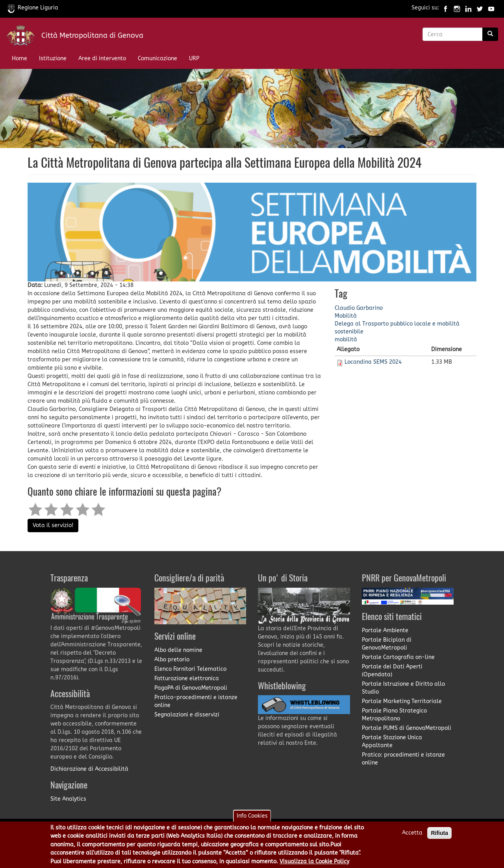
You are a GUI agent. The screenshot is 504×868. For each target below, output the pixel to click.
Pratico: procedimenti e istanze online (403, 759)
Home (19, 58)
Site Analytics (68, 799)
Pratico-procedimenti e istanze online (196, 701)
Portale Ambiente (385, 630)
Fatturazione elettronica (187, 678)
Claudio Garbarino (359, 308)
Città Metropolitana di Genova (92, 35)
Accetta (412, 834)
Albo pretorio (172, 660)
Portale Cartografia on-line (398, 657)
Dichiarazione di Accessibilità (89, 769)
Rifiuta (439, 835)
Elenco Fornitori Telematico (190, 669)
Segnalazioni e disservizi (187, 715)
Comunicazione (157, 58)
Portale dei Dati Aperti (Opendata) (392, 671)
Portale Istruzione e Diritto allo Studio (403, 688)
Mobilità (346, 316)
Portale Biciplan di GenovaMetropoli (387, 644)
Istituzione (53, 58)
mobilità (346, 340)
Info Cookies (252, 817)
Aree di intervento (102, 58)
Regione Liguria (33, 8)
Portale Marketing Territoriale (402, 701)
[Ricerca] (490, 34)
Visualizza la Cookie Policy (314, 863)
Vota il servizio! (53, 525)
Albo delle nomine (178, 650)
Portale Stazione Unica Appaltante (392, 741)
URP (194, 58)
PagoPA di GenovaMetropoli (191, 688)
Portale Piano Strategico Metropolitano (394, 715)
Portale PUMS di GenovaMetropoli (407, 728)
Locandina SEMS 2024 (373, 362)
